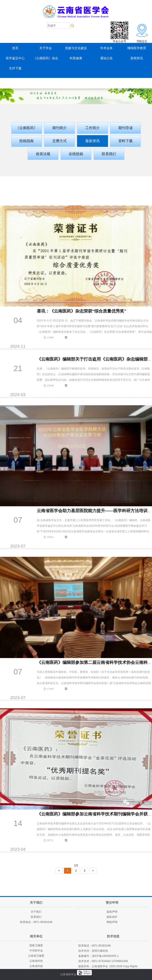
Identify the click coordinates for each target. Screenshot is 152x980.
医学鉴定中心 (15, 58)
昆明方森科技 (100, 951)
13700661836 (120, 961)
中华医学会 (36, 951)
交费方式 (59, 141)
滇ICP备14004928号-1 (105, 956)
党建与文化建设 (76, 48)
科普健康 (76, 58)
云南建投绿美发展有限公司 (72, 978)
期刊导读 (126, 128)
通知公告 (106, 58)
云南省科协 (36, 961)
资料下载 (126, 141)
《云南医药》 (26, 128)
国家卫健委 (36, 945)
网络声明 (112, 922)
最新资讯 (93, 141)
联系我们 (109, 154)
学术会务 (106, 48)
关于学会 (46, 48)
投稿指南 (26, 141)
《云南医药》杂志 (46, 58)
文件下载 (15, 68)
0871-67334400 (101, 961)
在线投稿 (76, 154)
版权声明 (112, 912)
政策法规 (43, 154)
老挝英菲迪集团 (100, 978)
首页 (15, 48)
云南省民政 (36, 966)
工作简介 (93, 128)
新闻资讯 (137, 58)
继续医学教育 (137, 48)
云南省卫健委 (36, 956)
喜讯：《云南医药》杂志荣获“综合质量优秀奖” (82, 311)
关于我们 (36, 912)
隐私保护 (112, 917)
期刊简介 (59, 128)
